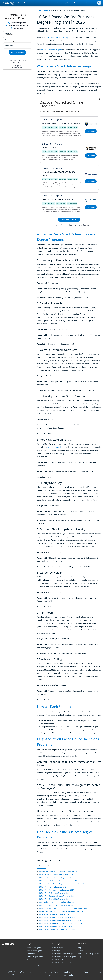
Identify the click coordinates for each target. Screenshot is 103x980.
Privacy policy (85, 974)
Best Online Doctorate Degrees (64, 963)
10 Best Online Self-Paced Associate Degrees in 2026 (59, 881)
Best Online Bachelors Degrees (64, 957)
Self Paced (31, 954)
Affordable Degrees (34, 948)
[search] (99, 3)
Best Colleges (57, 948)
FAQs (80, 957)
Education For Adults (35, 966)
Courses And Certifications (37, 963)
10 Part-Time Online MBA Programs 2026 (54, 899)
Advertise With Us (55, 974)
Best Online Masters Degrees (63, 960)
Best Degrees (57, 951)
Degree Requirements (35, 957)
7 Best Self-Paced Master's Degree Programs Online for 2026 (62, 884)
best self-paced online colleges (58, 38)
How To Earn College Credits (88, 954)
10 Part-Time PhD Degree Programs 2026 (54, 893)
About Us (33, 974)
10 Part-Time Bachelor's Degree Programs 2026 (57, 896)
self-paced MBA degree (56, 447)
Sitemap (98, 972)
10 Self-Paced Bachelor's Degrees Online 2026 (56, 875)
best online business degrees (51, 50)
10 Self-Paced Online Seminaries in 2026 (54, 914)
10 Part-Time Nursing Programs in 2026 (54, 887)
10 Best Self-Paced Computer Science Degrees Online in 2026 (62, 911)
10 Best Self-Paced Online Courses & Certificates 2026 (59, 872)
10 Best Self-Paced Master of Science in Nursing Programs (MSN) (63, 908)
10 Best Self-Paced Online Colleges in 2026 (55, 878)
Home (39, 10)
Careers (81, 951)
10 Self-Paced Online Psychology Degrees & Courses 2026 (61, 923)
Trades (30, 960)
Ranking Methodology (69, 974)
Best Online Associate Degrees (64, 954)
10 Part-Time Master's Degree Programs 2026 (56, 905)
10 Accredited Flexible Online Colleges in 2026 (56, 902)
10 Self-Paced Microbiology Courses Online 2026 (57, 930)
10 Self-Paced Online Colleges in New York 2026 (57, 917)
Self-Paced (47, 10)
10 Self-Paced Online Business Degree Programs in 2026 (60, 920)
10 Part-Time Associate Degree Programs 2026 (56, 890)
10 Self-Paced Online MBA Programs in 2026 (55, 927)
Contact (43, 972)
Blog (79, 948)
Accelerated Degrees (35, 951)
